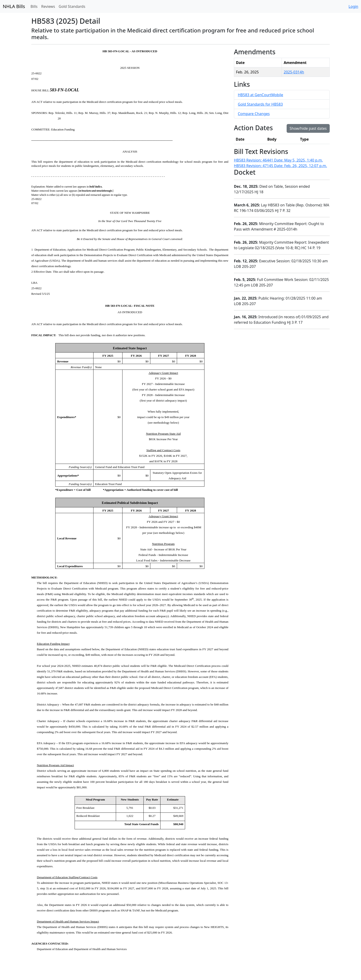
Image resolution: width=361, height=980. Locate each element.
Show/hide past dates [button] (308, 128)
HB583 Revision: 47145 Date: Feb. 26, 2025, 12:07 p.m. (280, 166)
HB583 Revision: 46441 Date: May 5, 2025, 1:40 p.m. (278, 160)
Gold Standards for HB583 (260, 104)
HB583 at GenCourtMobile (261, 95)
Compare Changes (254, 114)
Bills (34, 6)
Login (353, 6)
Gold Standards (72, 6)
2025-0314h (294, 72)
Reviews (48, 6)
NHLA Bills (14, 6)
